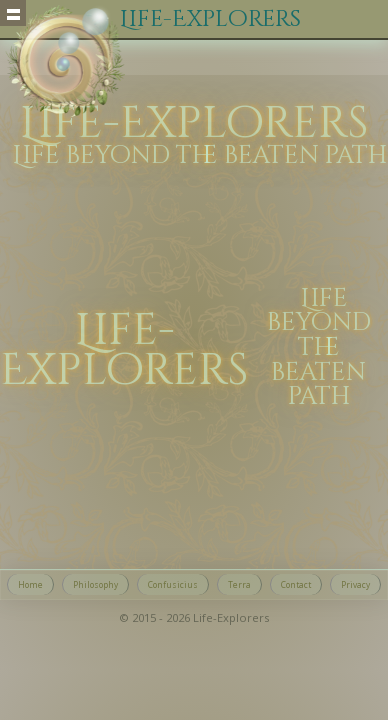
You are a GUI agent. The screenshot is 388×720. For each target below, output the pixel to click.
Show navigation (13, 13)
